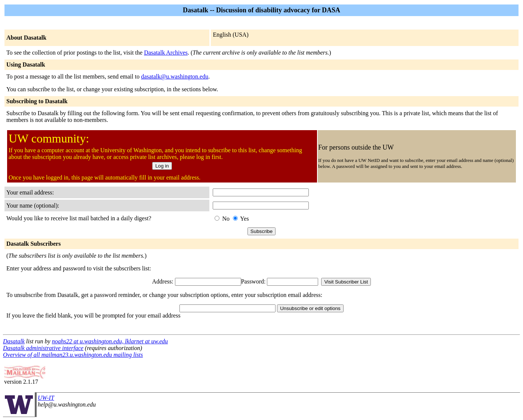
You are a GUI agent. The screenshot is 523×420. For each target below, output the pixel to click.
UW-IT (46, 398)
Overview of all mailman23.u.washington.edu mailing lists (73, 355)
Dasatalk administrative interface (43, 348)
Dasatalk (14, 341)
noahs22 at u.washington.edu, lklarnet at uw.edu (110, 341)
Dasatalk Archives (166, 53)
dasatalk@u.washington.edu (175, 76)
